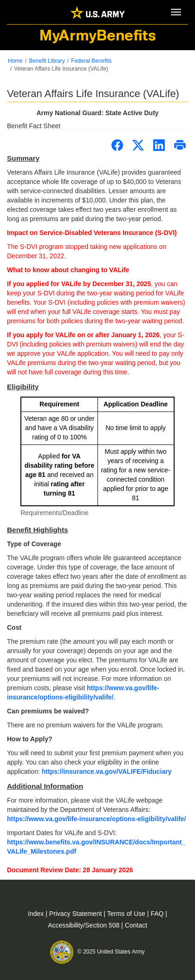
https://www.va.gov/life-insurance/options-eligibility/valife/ (96, 819)
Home (15, 61)
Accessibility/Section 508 (84, 925)
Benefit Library (47, 61)
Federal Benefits (91, 61)
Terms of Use (127, 914)
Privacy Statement (77, 914)
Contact (136, 925)
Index (37, 914)
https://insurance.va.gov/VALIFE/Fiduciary (107, 771)
